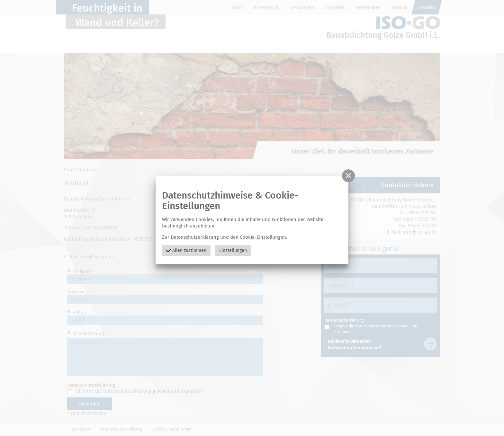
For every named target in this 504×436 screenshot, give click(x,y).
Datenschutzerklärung (195, 237)
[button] (348, 176)
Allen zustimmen (186, 250)
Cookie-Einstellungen (263, 237)
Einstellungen (233, 250)
